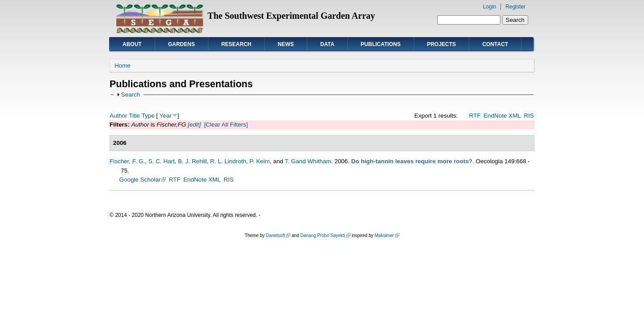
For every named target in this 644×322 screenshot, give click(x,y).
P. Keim (260, 161)
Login (489, 7)
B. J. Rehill (192, 161)
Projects (442, 44)
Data (327, 44)
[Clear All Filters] (226, 125)
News (286, 44)
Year (166, 116)
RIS (529, 116)
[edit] (193, 125)
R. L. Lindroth (228, 161)
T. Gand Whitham (308, 161)
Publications (381, 44)
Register (515, 7)
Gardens (182, 44)
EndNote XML (502, 116)
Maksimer (387, 235)
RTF (475, 116)
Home (123, 66)
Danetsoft (278, 235)
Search (131, 95)
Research (236, 44)
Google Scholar (143, 180)
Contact (495, 44)
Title (134, 116)
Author (119, 116)
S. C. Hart (162, 161)
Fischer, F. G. (127, 161)
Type (148, 116)
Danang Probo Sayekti (325, 235)
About (132, 44)
